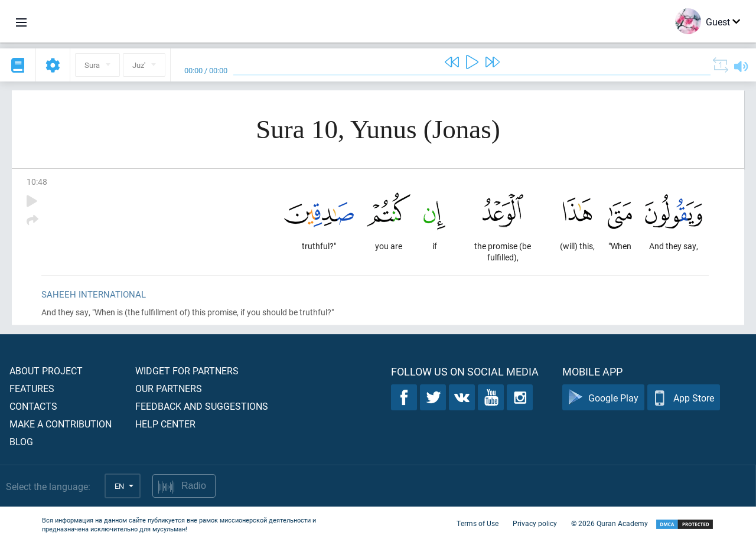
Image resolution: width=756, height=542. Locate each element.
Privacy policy (535, 523)
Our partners (169, 388)
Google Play (603, 398)
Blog (21, 441)
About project (46, 370)
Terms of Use (478, 523)
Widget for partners (187, 370)
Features (32, 388)
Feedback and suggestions (202, 406)
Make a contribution (61, 424)
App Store (684, 398)
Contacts (33, 406)
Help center (165, 424)
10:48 (37, 182)
